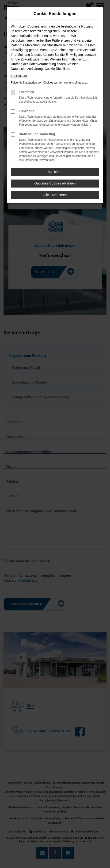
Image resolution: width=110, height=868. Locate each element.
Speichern (55, 172)
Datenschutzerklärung (27, 69)
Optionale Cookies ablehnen (55, 183)
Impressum (19, 76)
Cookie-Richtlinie (57, 69)
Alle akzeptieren (55, 195)
